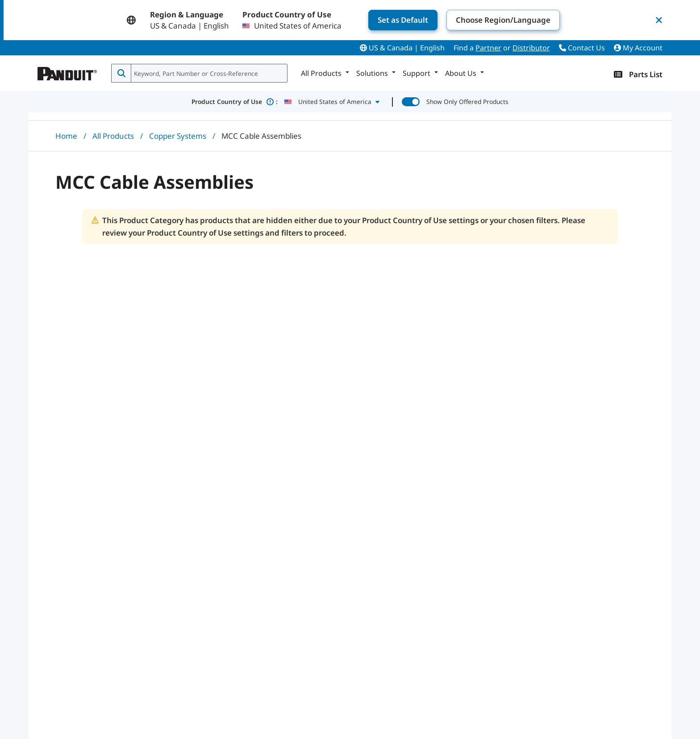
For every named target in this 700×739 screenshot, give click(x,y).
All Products (113, 136)
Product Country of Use (235, 102)
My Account (638, 48)
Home (66, 136)
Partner (488, 48)
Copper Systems (178, 136)
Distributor (531, 48)
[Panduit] (67, 71)
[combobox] (208, 73)
